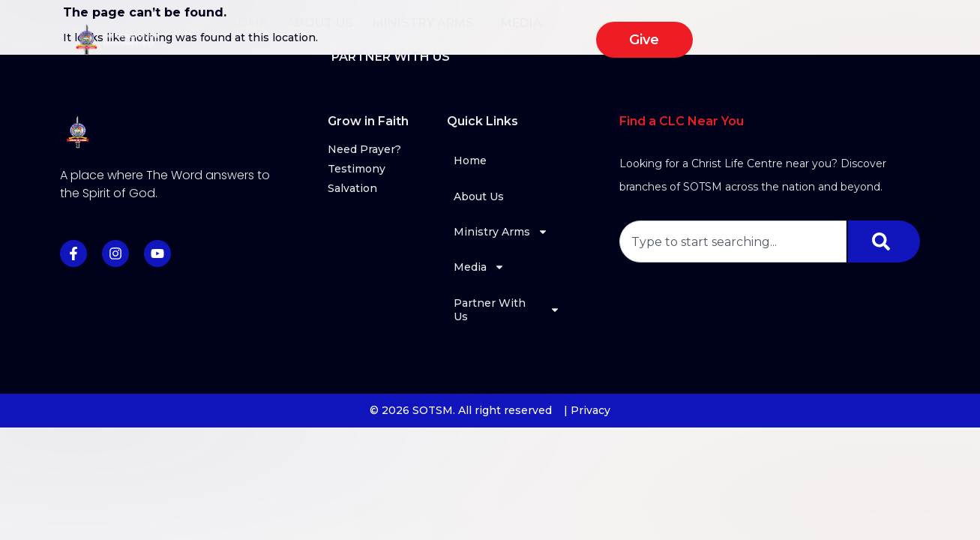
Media (566, 29)
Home (289, 29)
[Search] (884, 241)
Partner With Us (673, 29)
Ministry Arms (468, 29)
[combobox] (733, 241)
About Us (361, 29)
